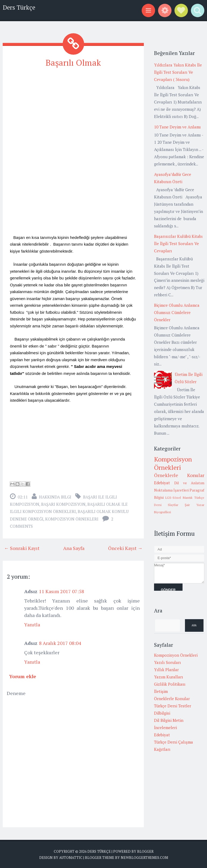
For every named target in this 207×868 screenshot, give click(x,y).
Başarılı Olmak (73, 62)
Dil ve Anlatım (189, 483)
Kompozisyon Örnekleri (72, 519)
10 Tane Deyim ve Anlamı (177, 127)
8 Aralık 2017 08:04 (60, 643)
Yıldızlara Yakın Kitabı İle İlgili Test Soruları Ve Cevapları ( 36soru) (178, 72)
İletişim (161, 691)
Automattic (71, 857)
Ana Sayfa (74, 548)
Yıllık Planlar (166, 670)
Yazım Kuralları (169, 677)
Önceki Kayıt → (125, 548)
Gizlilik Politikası (170, 684)
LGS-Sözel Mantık (179, 498)
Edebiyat (162, 483)
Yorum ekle (23, 676)
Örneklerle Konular (179, 475)
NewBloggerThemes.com (144, 857)
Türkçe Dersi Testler (173, 706)
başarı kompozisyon (63, 504)
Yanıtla (32, 624)
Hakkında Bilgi (55, 497)
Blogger (145, 851)
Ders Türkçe (19, 7)
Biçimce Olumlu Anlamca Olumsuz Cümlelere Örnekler (177, 312)
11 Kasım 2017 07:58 (62, 591)
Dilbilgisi (162, 713)
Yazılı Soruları (167, 662)
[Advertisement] (73, 110)
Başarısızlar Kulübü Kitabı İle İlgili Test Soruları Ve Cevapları (178, 243)
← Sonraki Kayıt (22, 548)
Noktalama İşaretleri (171, 490)
